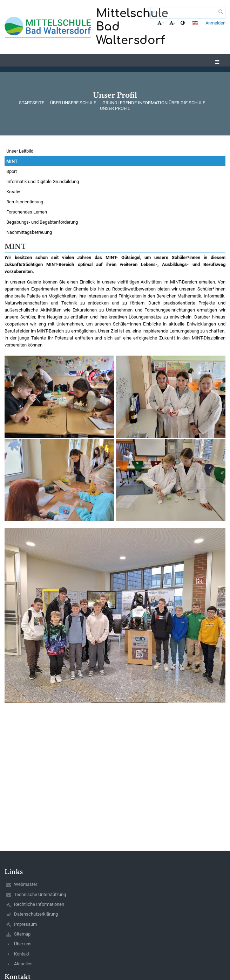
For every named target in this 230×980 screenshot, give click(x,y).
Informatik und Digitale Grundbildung (43, 181)
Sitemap (22, 934)
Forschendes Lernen (27, 212)
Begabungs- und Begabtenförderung (42, 222)
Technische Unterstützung (40, 894)
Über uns (23, 944)
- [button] (172, 23)
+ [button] (161, 23)
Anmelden (215, 23)
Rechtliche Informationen (39, 904)
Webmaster (26, 884)
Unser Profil (115, 108)
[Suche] (188, 13)
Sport (12, 171)
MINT (12, 161)
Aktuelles (23, 964)
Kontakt (22, 954)
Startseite (32, 103)
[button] (195, 23)
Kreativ (13, 192)
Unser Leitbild (20, 151)
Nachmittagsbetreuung (29, 232)
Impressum (25, 924)
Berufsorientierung (25, 202)
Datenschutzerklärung (36, 914)
